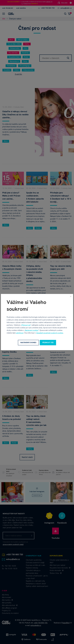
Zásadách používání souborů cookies (50, 333)
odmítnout (20, 333)
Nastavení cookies (32, 330)
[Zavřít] (71, 296)
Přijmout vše (26, 325)
